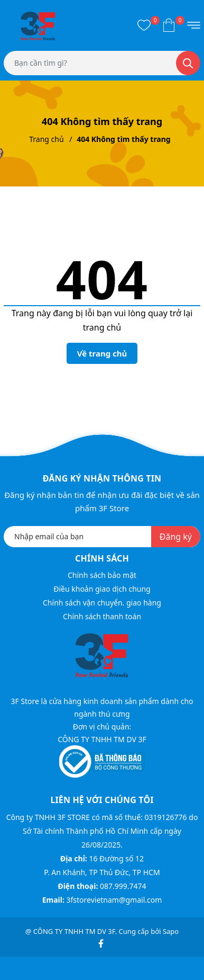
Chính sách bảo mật (102, 575)
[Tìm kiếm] (188, 63)
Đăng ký (176, 537)
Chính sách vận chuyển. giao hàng (102, 603)
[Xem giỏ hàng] (169, 25)
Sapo (171, 931)
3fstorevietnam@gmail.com (114, 900)
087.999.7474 (123, 886)
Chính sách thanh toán (102, 616)
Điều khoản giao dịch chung (102, 589)
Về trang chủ (102, 353)
